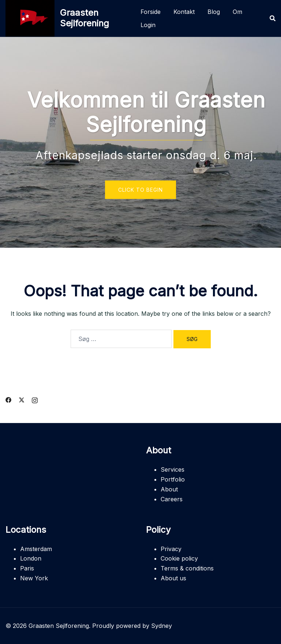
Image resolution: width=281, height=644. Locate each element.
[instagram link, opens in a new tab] (35, 399)
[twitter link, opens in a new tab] (22, 399)
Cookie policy (179, 558)
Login (148, 25)
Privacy (171, 549)
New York (34, 578)
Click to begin (140, 190)
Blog (214, 12)
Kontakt (184, 12)
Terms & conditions (187, 568)
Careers (172, 499)
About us (173, 578)
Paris (27, 568)
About (169, 489)
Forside (151, 12)
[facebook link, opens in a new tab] (8, 399)
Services (173, 469)
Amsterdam (36, 549)
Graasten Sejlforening (85, 18)
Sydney (162, 626)
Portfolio (173, 479)
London (31, 558)
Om (237, 12)
